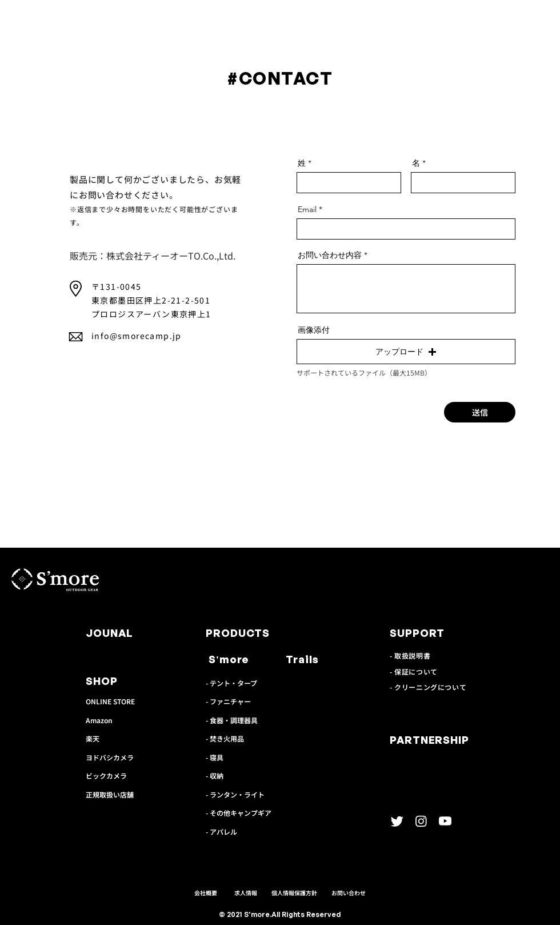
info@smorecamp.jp (137, 336)
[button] (406, 352)
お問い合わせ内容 (330, 255)
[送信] (480, 412)
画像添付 (314, 330)
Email (307, 209)
